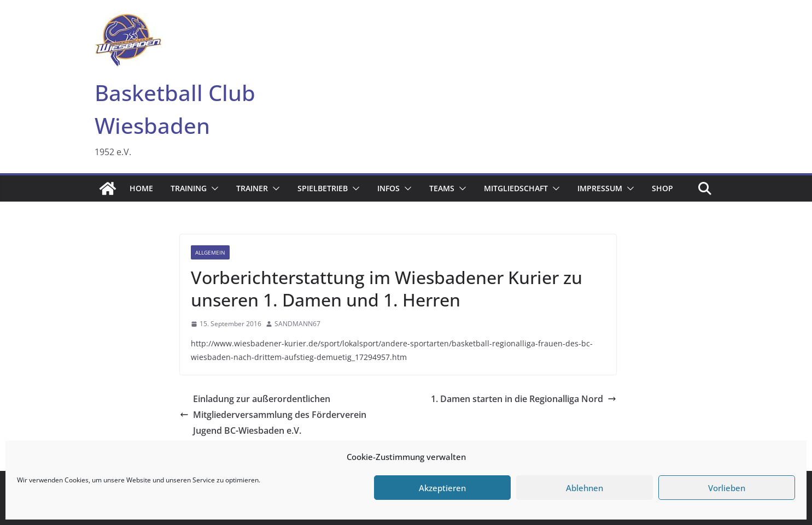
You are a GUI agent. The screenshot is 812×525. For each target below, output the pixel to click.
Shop (662, 188)
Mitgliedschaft (516, 188)
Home (141, 188)
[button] (213, 188)
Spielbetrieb (323, 188)
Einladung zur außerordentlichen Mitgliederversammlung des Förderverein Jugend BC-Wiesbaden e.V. (273, 415)
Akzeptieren (442, 488)
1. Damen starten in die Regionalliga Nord (524, 399)
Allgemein (210, 252)
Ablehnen (585, 488)
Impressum (600, 188)
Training (189, 188)
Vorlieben (727, 488)
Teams (442, 188)
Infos (389, 188)
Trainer (252, 188)
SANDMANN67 (297, 324)
